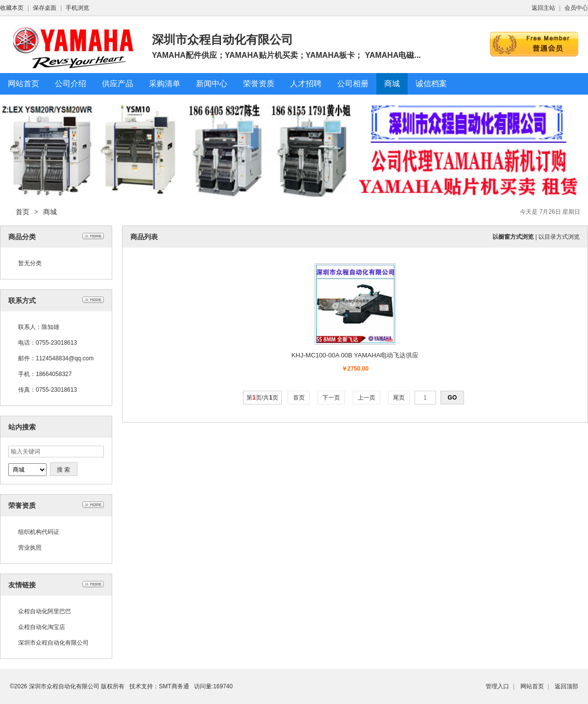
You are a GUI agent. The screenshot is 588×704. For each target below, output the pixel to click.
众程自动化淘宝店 (42, 627)
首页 (23, 212)
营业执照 (30, 548)
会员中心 (576, 8)
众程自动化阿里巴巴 (45, 611)
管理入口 (497, 686)
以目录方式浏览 (559, 237)
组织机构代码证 (39, 532)
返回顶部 (566, 686)
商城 (50, 212)
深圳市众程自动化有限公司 (53, 643)
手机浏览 (77, 8)
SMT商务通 (174, 686)
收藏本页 (12, 8)
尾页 (399, 398)
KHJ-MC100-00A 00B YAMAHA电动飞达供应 (355, 355)
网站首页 (532, 686)
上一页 (367, 398)
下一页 (331, 398)
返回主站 (543, 8)
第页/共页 (262, 398)
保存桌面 (45, 8)
